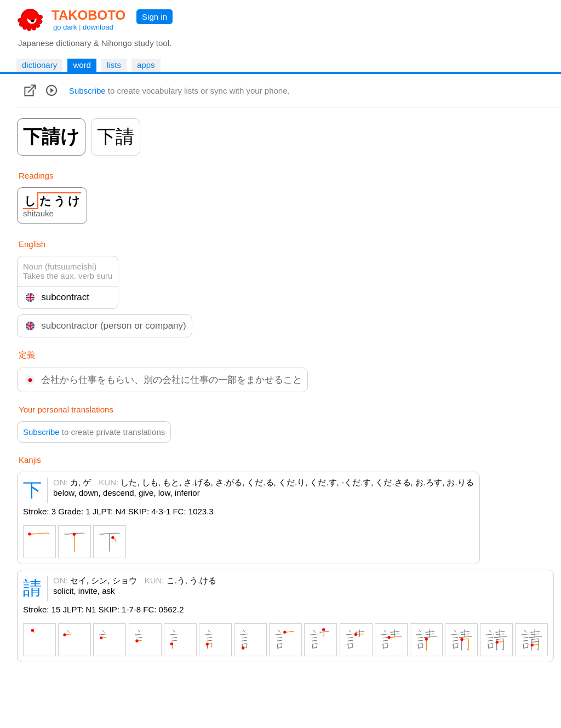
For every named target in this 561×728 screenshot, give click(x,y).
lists (114, 65)
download (98, 27)
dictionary (39, 65)
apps (146, 65)
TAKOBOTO (88, 15)
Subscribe (87, 91)
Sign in (154, 17)
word (82, 65)
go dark (65, 27)
